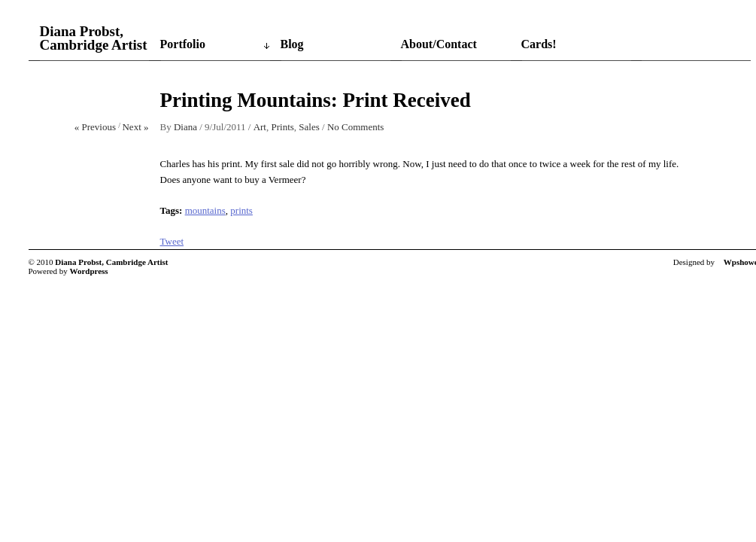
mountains (205, 210)
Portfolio (183, 44)
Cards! (539, 44)
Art (260, 127)
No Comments (355, 127)
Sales (309, 127)
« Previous (95, 127)
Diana (185, 127)
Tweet (172, 241)
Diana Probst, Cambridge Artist (94, 38)
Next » (135, 127)
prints (241, 210)
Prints (282, 127)
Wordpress (89, 271)
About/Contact (439, 44)
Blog (292, 44)
